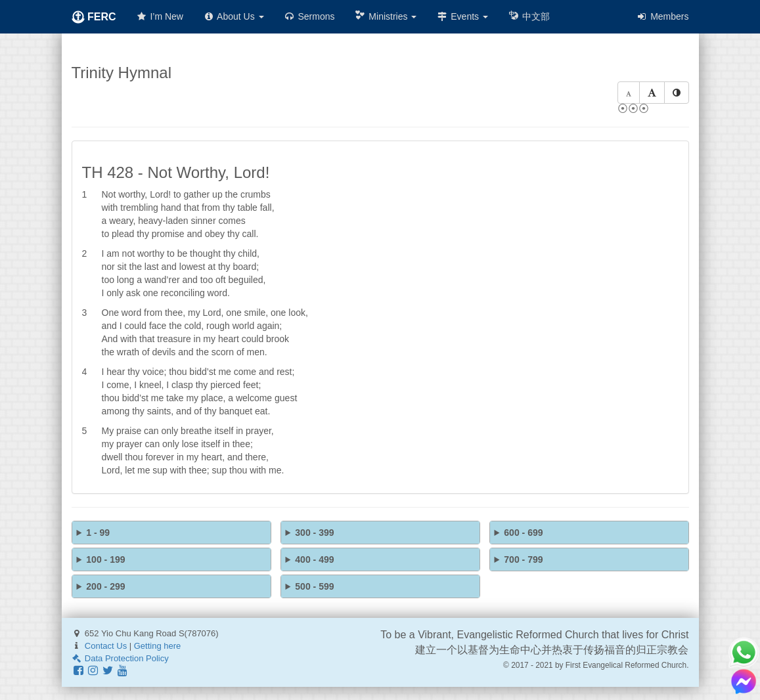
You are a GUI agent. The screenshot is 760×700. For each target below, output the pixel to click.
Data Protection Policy (120, 658)
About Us (234, 16)
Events (462, 16)
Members (662, 16)
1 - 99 (98, 533)
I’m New (160, 16)
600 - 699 (523, 533)
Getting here (158, 646)
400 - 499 (314, 559)
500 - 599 (314, 586)
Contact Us (106, 646)
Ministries (385, 16)
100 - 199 (105, 559)
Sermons (309, 16)
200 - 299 (105, 586)
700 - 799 (523, 559)
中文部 (529, 16)
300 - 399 (314, 533)
